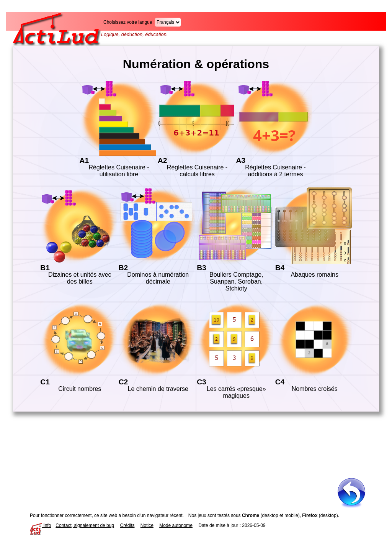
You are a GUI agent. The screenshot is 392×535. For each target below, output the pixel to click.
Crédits (127, 525)
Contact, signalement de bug (85, 525)
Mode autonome (176, 525)
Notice (147, 525)
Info (40, 525)
